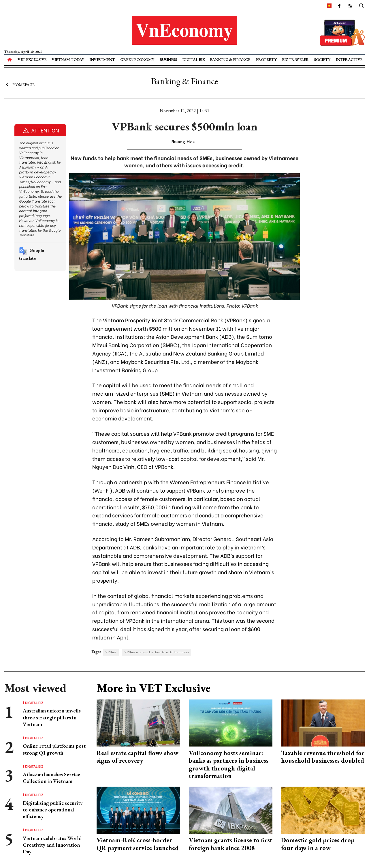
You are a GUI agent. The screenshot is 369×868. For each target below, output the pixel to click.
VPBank (111, 652)
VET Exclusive (32, 59)
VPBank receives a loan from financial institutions (157, 652)
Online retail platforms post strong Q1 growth (54, 749)
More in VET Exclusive (154, 688)
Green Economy (137, 59)
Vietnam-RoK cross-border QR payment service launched (138, 844)
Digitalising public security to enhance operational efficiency (53, 810)
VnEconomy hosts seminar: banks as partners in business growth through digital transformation (229, 764)
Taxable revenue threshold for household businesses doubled (323, 757)
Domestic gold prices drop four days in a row (318, 844)
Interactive (349, 59)
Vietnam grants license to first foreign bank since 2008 (231, 844)
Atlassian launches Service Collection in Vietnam (51, 778)
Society (322, 59)
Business (168, 59)
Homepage (19, 85)
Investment (102, 59)
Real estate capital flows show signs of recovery (138, 757)
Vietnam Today (68, 59)
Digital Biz (193, 59)
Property (266, 59)
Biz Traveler (295, 59)
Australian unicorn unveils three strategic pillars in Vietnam (52, 717)
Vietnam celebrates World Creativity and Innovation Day (52, 845)
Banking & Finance (230, 59)
